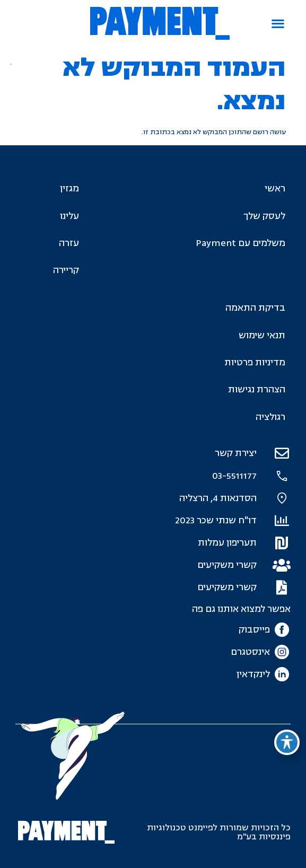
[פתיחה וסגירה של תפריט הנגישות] (287, 742)
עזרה (69, 243)
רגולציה (270, 417)
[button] (278, 24)
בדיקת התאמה (255, 308)
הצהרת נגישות (257, 389)
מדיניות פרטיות (255, 362)
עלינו (69, 216)
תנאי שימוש (262, 335)
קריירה (66, 270)
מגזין (69, 188)
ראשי (275, 188)
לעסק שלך (264, 216)
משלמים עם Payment (241, 243)
